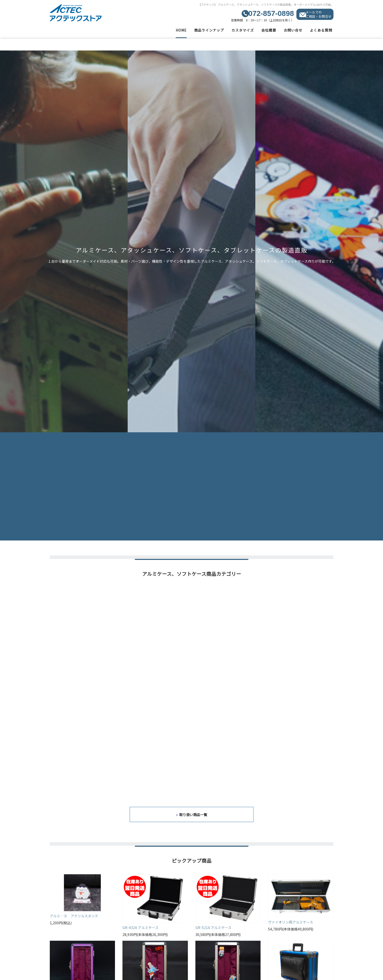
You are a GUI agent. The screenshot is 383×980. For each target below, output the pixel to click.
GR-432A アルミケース (140, 928)
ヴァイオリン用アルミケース (291, 923)
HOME (181, 30)
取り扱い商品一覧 (193, 815)
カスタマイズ (243, 30)
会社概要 (269, 30)
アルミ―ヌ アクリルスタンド (74, 916)
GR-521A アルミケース (213, 928)
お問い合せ (293, 30)
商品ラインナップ (209, 30)
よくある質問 (321, 30)
